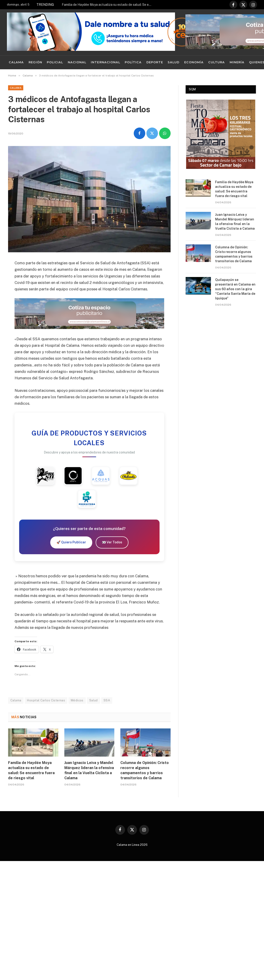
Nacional (77, 62)
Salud (174, 62)
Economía (194, 62)
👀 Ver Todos (112, 542)
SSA (107, 700)
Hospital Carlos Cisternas (46, 700)
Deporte (155, 62)
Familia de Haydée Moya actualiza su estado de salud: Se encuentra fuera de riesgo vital (108, 5)
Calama (16, 62)
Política (133, 62)
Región (35, 62)
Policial (55, 62)
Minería (237, 62)
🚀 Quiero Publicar (71, 542)
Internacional (105, 62)
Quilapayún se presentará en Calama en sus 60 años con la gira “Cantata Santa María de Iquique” (235, 289)
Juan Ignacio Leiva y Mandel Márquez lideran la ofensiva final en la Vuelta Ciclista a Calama (89, 770)
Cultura (217, 62)
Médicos (77, 700)
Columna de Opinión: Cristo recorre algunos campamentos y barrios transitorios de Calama (145, 770)
